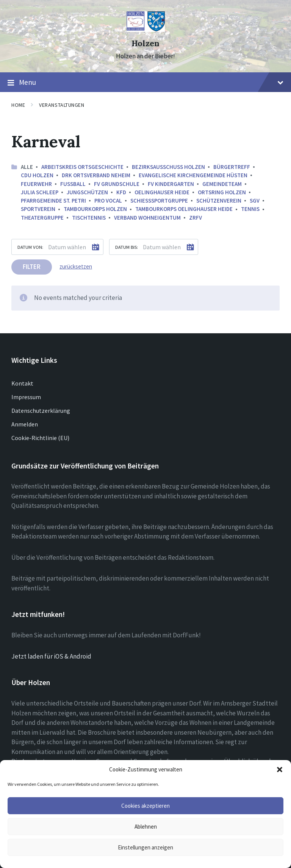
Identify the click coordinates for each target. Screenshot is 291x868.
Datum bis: (127, 247)
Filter (32, 267)
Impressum (26, 397)
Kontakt (22, 383)
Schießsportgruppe (159, 201)
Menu (145, 83)
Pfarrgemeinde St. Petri (53, 201)
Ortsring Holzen (222, 192)
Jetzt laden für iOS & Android (51, 656)
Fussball (73, 184)
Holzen (145, 43)
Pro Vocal (108, 201)
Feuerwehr (36, 184)
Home (18, 105)
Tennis (250, 209)
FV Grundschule (117, 184)
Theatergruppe (42, 218)
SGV (255, 201)
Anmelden (25, 424)
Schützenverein (219, 201)
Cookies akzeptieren (145, 806)
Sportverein (38, 209)
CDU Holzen (37, 175)
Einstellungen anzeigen (145, 847)
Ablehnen (146, 827)
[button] (280, 770)
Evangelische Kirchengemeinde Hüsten (193, 175)
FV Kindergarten (171, 184)
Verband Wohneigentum (147, 218)
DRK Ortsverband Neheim (96, 175)
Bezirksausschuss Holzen (168, 167)
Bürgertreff (232, 167)
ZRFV (196, 218)
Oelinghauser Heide (162, 192)
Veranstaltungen (62, 105)
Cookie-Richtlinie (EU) (40, 438)
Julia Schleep (40, 192)
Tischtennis (89, 218)
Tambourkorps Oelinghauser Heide (184, 209)
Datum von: (30, 247)
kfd (121, 192)
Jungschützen (87, 192)
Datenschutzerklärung (41, 411)
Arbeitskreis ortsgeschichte (82, 167)
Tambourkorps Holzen (95, 209)
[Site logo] (146, 30)
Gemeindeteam (222, 184)
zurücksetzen (76, 266)
